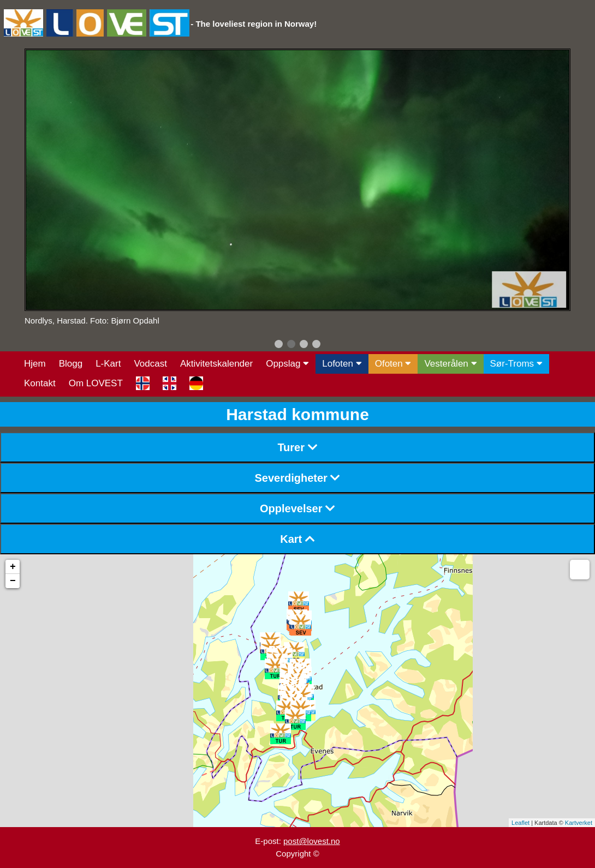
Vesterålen (450, 364)
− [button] (13, 581)
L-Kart (108, 364)
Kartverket (579, 823)
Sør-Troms (516, 364)
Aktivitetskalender (216, 364)
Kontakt (40, 383)
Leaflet (520, 823)
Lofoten (342, 364)
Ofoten (393, 364)
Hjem (35, 364)
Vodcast (150, 364)
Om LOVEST (96, 383)
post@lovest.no (312, 841)
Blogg (71, 364)
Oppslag (287, 364)
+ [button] (13, 567)
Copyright (293, 854)
